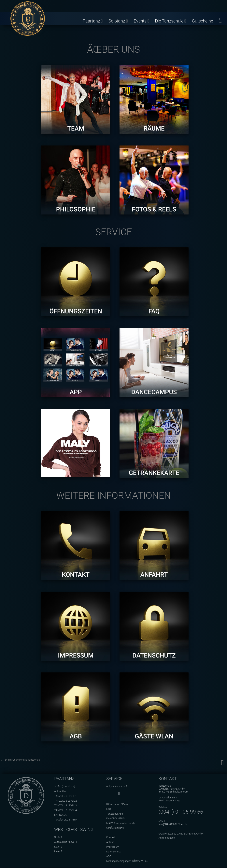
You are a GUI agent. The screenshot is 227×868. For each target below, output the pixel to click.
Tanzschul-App (115, 814)
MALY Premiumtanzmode (121, 823)
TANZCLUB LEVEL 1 (65, 796)
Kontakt (111, 837)
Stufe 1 (58, 837)
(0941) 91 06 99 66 (181, 812)
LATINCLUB (61, 815)
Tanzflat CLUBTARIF (65, 820)
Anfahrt (110, 842)
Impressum (113, 847)
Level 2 (58, 847)
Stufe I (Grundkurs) (65, 786)
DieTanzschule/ (14, 760)
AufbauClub (61, 791)
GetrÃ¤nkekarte (115, 828)
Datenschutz (113, 852)
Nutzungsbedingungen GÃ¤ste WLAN (127, 861)
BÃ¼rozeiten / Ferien (118, 804)
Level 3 (58, 851)
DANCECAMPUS (115, 818)
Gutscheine (202, 21)
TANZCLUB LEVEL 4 (65, 810)
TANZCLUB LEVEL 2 (65, 801)
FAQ (109, 809)
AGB (109, 856)
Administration (167, 838)
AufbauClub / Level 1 (66, 842)
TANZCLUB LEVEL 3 (65, 805)
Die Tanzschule (32, 760)
